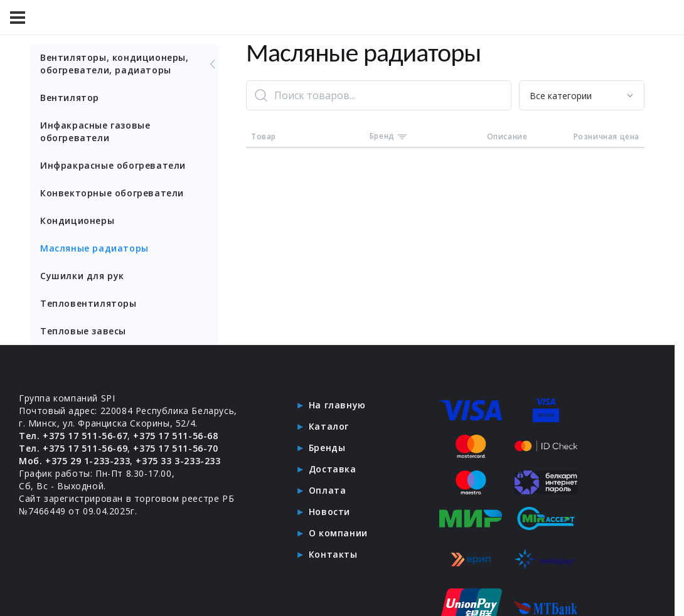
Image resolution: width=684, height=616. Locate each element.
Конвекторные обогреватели (112, 193)
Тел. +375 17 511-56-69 (73, 448)
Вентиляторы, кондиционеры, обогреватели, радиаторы (129, 64)
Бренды (327, 448)
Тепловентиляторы (88, 303)
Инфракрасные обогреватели (113, 165)
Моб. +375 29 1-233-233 (74, 461)
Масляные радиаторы (94, 248)
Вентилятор (70, 98)
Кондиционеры (77, 220)
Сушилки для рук (82, 276)
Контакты (333, 554)
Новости (329, 512)
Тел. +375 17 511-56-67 (73, 436)
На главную (337, 405)
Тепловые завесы (83, 331)
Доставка (333, 469)
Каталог (329, 426)
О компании (338, 533)
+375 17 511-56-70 (175, 448)
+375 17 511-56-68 (175, 436)
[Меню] (18, 18)
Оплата (328, 490)
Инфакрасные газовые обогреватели (95, 131)
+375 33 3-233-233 (178, 461)
